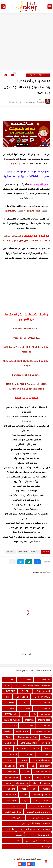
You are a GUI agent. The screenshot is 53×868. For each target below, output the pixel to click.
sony (25, 795)
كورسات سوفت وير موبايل (38, 841)
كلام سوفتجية (44, 835)
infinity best (12, 772)
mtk (34, 789)
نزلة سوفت (45, 846)
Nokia (30, 726)
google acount (43, 772)
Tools (9, 737)
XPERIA (35, 749)
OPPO (13, 726)
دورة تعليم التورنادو (41, 818)
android (13, 754)
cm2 (33, 766)
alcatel (30, 754)
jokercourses (22, 783)
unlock (47, 800)
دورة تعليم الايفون (13, 812)
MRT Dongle (11, 714)
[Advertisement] (26, 42)
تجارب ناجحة (19, 806)
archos (11, 760)
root (24, 789)
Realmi (8, 731)
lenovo (8, 783)
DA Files (26, 691)
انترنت (26, 800)
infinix (47, 777)
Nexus (47, 726)
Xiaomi (8, 749)
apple (25, 760)
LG (34, 714)
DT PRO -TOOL (42, 697)
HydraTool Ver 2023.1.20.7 (26, 338)
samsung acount (42, 795)
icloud (27, 772)
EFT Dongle (23, 697)
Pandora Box (22, 731)
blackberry (45, 766)
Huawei (11, 708)
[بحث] (3, 7)
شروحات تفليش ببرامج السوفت (36, 829)
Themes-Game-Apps (28, 737)
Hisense (26, 708)
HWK (12, 703)
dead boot (10, 766)
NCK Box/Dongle (12, 720)
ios (37, 777)
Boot (7, 685)
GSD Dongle (44, 703)
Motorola (29, 720)
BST (16, 685)
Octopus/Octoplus (41, 731)
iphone (27, 777)
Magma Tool (44, 720)
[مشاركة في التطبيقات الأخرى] (12, 562)
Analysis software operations (36, 685)
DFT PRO (11, 691)
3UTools (46, 680)
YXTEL (46, 754)
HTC (26, 703)
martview (11, 211)
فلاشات (10, 829)
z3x (36, 800)
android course (43, 760)
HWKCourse (44, 708)
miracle (46, 789)
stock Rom (11, 795)
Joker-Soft (16, 859)
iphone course (12, 777)
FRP (8, 697)
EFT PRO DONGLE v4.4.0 (26, 329)
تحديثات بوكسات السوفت (38, 75)
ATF (13, 680)
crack (22, 766)
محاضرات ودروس (13, 841)
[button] (37, 562)
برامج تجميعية (44, 806)
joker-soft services (41, 783)
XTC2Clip (21, 749)
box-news (11, 552)
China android (43, 691)
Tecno (47, 737)
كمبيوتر (19, 835)
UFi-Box (46, 743)
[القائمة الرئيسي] (50, 7)
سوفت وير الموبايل (17, 164)
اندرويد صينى (11, 800)
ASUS (28, 680)
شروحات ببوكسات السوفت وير (36, 823)
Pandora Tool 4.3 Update (26, 375)
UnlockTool (10, 743)
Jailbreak (46, 714)
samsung (11, 789)
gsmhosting (33, 211)
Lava (25, 714)
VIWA (47, 749)
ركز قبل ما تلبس (16, 818)
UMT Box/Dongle (29, 743)
